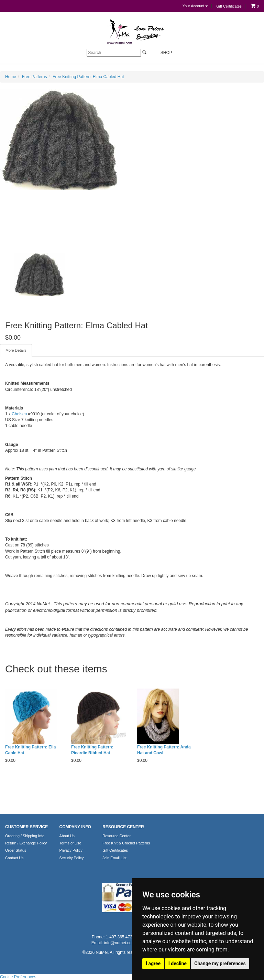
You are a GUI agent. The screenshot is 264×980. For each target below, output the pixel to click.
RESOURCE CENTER (123, 827)
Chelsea (19, 414)
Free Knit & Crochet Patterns (126, 843)
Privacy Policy (71, 850)
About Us (67, 836)
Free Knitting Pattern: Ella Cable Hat (30, 750)
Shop (162, 52)
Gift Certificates (229, 6)
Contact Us (14, 858)
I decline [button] (178, 963)
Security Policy (72, 858)
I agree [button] (153, 963)
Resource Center (117, 836)
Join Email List (114, 858)
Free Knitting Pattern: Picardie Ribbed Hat (92, 750)
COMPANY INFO (75, 827)
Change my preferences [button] (220, 963)
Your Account (195, 6)
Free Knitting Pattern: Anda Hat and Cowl (164, 750)
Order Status (16, 850)
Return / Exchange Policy (26, 843)
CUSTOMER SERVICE (26, 827)
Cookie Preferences (18, 977)
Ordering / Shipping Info (25, 836)
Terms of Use (70, 843)
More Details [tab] (16, 350)
